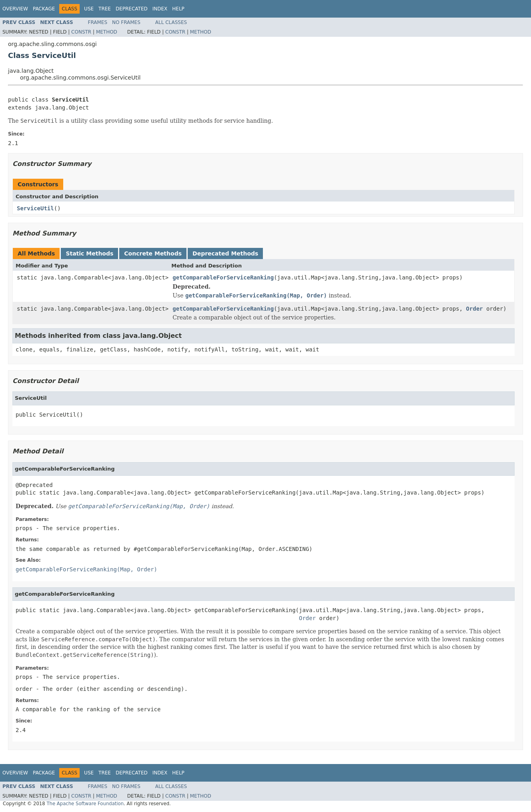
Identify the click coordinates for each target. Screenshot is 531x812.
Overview (15, 9)
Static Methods (89, 253)
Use (89, 9)
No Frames (126, 22)
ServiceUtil (35, 208)
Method (107, 32)
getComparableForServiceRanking (223, 277)
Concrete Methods (153, 253)
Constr (81, 32)
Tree (105, 9)
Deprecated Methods (225, 253)
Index (160, 9)
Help (178, 9)
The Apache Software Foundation (85, 804)
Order (475, 309)
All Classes (171, 22)
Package (44, 9)
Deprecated (132, 9)
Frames (98, 22)
